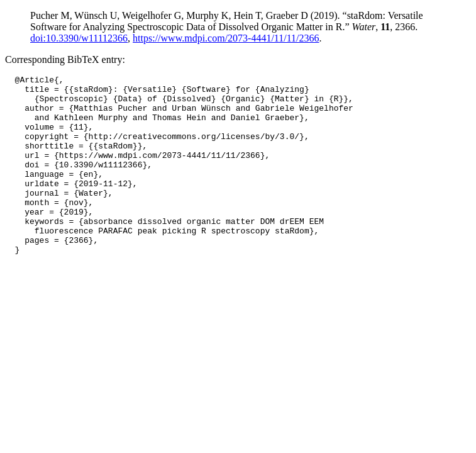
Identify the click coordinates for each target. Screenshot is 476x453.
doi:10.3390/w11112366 (79, 38)
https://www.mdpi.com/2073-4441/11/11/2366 (226, 38)
